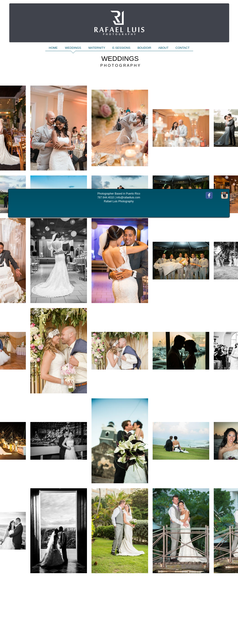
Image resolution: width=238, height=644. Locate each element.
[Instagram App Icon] (225, 195)
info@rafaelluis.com (128, 197)
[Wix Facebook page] (209, 195)
